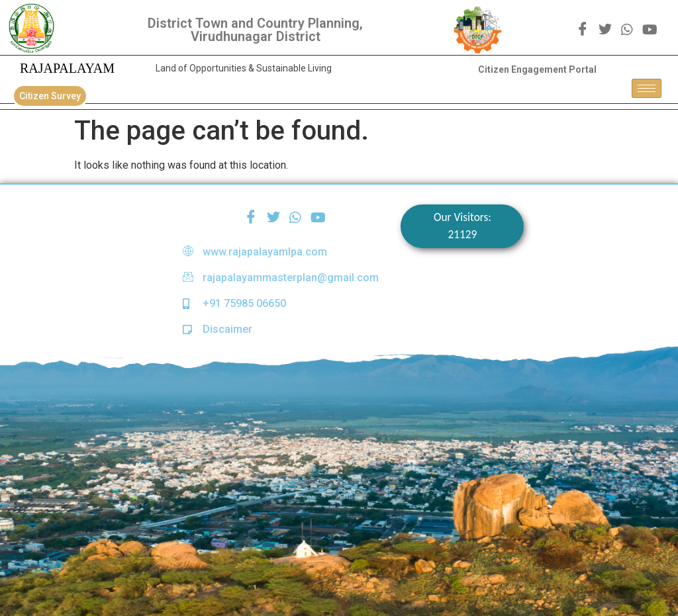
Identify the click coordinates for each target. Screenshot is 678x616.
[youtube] (650, 29)
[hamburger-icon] (647, 88)
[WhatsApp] (627, 29)
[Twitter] (605, 30)
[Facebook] (583, 30)
